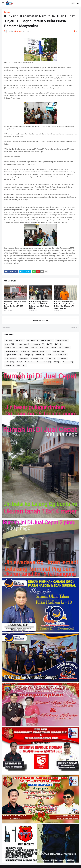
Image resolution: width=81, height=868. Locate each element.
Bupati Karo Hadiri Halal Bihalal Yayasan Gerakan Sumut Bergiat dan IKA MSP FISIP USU (15, 305)
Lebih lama (74, 328)
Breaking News (47, 341)
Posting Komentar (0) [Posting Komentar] (40, 320)
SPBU (57, 362)
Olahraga (11, 358)
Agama (10, 344)
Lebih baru (7, 328)
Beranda (7, 12)
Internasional (62, 341)
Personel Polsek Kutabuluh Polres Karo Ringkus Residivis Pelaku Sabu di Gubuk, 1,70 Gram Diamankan (65, 305)
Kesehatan (59, 351)
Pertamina (62, 358)
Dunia (44, 348)
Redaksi (20, 341)
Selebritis (46, 362)
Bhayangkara (38, 344)
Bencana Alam (24, 344)
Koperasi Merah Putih (14, 355)
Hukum (25, 351)
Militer (50, 355)
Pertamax (50, 358)
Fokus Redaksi (12, 351)
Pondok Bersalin (32, 362)
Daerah (23, 348)
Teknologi (68, 362)
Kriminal (40, 355)
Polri (20, 362)
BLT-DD (59, 344)
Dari (34, 348)
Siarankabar (32, 341)
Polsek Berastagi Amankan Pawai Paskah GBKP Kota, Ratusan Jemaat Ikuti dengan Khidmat (40, 305)
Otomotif (24, 358)
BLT (50, 344)
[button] (3, 3)
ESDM (67, 348)
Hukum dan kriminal (41, 351)
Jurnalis (9, 341)
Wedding (10, 366)
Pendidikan (37, 358)
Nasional (61, 355)
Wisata (21, 366)
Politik (10, 362)
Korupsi (29, 355)
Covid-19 (10, 348)
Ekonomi (56, 348)
